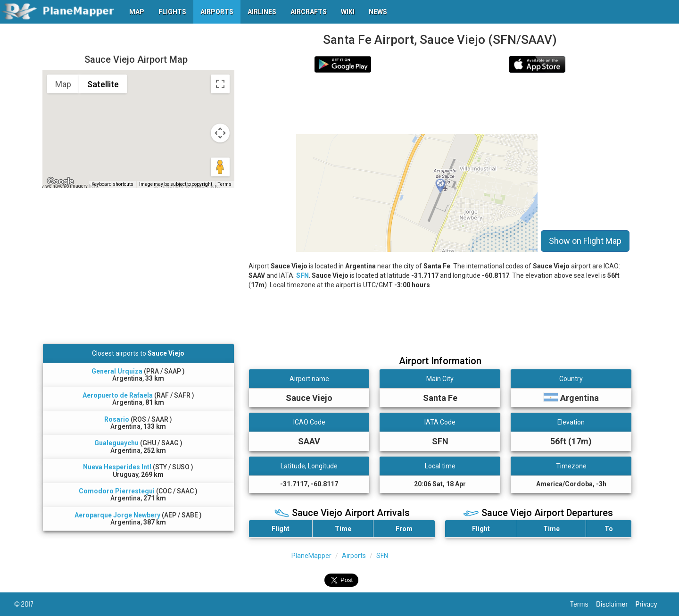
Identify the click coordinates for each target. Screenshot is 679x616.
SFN (302, 275)
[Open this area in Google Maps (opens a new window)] (60, 182)
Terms (584, 604)
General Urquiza (117, 371)
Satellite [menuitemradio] (103, 84)
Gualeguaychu (116, 443)
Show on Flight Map (585, 241)
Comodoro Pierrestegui (117, 491)
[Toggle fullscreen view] (220, 84)
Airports (354, 556)
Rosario (117, 419)
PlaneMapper (311, 556)
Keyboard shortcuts (112, 184)
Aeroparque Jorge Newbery (117, 515)
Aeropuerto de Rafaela (118, 395)
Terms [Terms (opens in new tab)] (225, 184)
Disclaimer (616, 604)
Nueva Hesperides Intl (117, 467)
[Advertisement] (440, 103)
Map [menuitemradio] (63, 84)
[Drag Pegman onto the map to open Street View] (220, 167)
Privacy (650, 604)
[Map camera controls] (220, 133)
